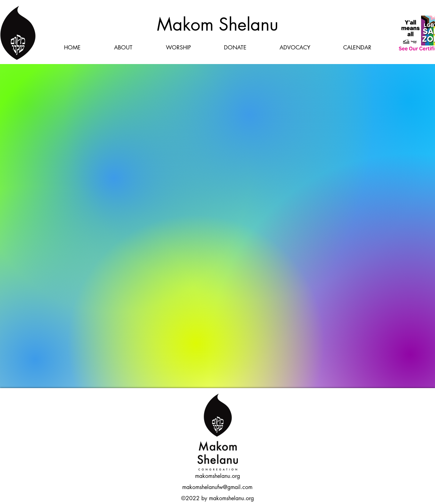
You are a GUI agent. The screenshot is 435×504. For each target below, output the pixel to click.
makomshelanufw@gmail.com (217, 487)
